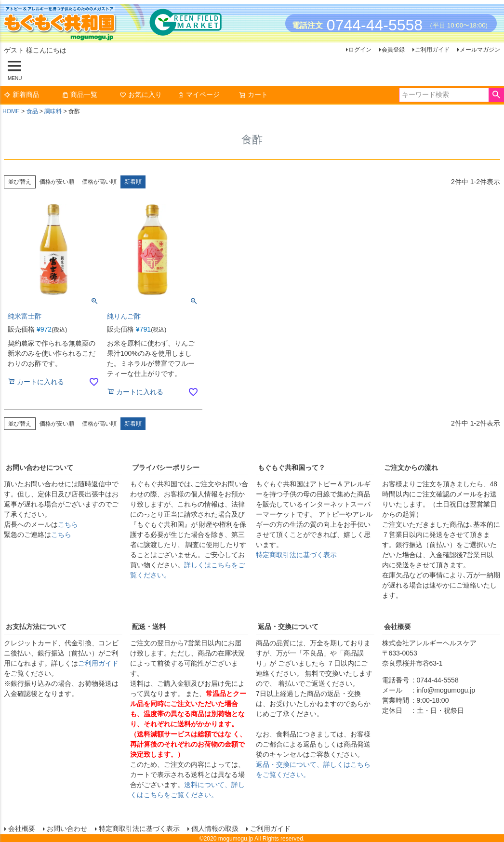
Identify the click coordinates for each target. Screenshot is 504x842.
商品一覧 (80, 94)
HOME (11, 111)
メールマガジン (480, 50)
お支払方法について (36, 627)
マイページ (199, 94)
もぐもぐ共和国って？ (292, 468)
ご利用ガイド (432, 50)
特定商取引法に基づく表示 (296, 555)
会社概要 (398, 627)
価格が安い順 (57, 182)
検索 (496, 95)
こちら (68, 524)
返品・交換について (288, 627)
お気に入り (141, 94)
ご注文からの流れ (411, 468)
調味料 (53, 111)
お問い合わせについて (40, 468)
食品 (32, 111)
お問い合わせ (66, 828)
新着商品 (22, 94)
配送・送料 (149, 627)
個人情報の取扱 (214, 828)
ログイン (360, 50)
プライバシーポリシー (166, 468)
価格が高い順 (99, 182)
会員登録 (393, 50)
